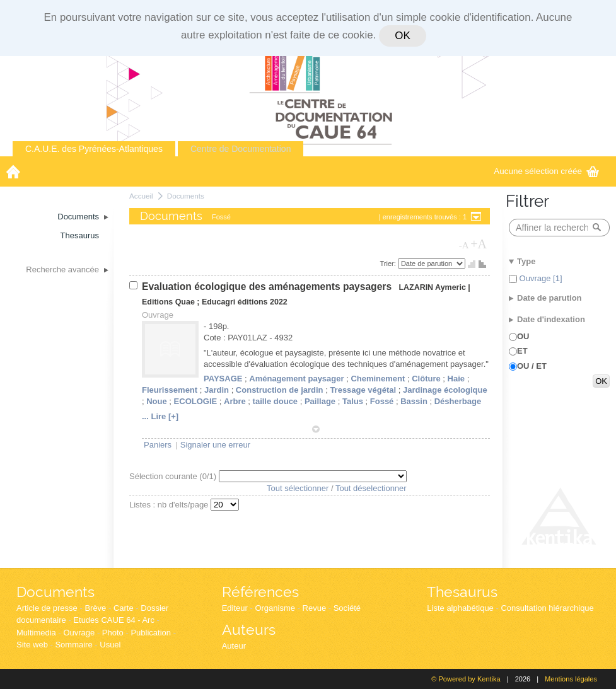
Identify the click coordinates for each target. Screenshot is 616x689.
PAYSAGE (223, 379)
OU (523, 336)
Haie (456, 379)
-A (464, 245)
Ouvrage (79, 633)
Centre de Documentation (241, 149)
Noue (157, 401)
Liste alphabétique (460, 608)
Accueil (141, 196)
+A (479, 244)
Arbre (235, 401)
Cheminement (378, 379)
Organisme (275, 608)
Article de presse (47, 608)
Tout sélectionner (298, 488)
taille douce (276, 401)
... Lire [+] (160, 416)
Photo (113, 633)
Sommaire (73, 645)
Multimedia (36, 633)
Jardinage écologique (445, 390)
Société (347, 608)
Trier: (389, 263)
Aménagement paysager (296, 379)
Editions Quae (168, 302)
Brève (95, 608)
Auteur (234, 646)
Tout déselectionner (371, 488)
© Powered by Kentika (466, 679)
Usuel (110, 645)
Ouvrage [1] (540, 278)
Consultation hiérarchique (547, 608)
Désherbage (458, 401)
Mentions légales (571, 679)
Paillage (320, 401)
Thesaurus (462, 592)
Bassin (414, 401)
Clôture (426, 379)
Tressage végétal (363, 390)
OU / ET (532, 366)
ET (522, 351)
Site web (32, 645)
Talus (353, 401)
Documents (186, 196)
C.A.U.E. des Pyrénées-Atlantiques (94, 149)
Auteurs (249, 629)
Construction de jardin (280, 390)
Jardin (217, 390)
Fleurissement (170, 390)
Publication (151, 633)
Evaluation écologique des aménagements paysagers (268, 287)
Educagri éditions (235, 302)
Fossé (382, 401)
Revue (315, 608)
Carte (124, 608)
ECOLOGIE (196, 401)
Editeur (235, 608)
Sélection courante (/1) (174, 476)
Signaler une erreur (215, 445)
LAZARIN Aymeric (432, 287)
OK (402, 36)
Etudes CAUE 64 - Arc (114, 620)
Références (260, 592)
